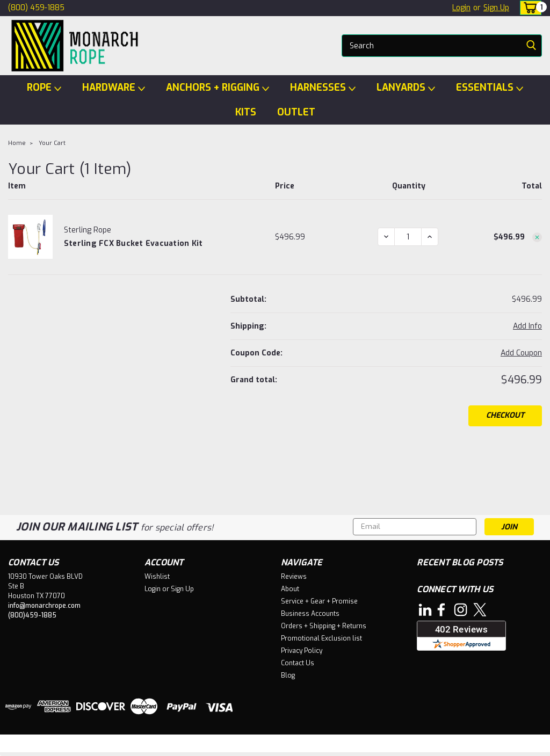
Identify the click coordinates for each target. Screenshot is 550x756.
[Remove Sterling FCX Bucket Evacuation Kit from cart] (537, 237)
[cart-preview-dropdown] (528, 8)
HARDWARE (114, 88)
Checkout (505, 415)
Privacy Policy (302, 651)
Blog (288, 675)
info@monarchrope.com (44, 606)
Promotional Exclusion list (321, 638)
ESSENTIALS (490, 88)
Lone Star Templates (248, 746)
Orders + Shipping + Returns (324, 626)
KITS (246, 112)
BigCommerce (165, 746)
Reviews (294, 577)
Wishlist (157, 577)
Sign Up (496, 8)
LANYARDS (406, 88)
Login (461, 8)
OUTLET (296, 112)
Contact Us (298, 663)
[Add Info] (527, 326)
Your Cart (52, 143)
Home (17, 143)
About (290, 589)
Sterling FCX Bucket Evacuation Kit (133, 243)
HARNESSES (323, 88)
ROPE (44, 88)
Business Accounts (310, 614)
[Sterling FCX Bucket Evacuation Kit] (408, 237)
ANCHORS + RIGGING (218, 88)
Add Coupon (521, 353)
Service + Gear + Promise (319, 601)
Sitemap (99, 746)
